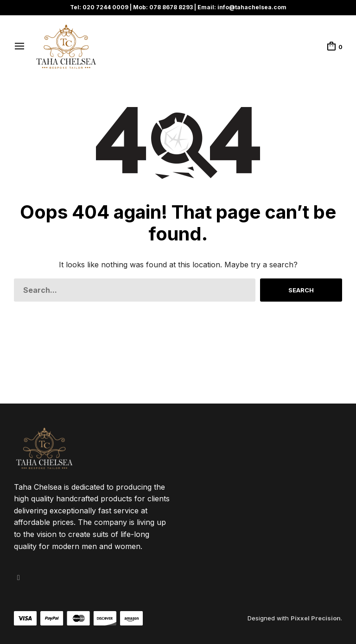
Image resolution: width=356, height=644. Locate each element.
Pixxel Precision (316, 618)
